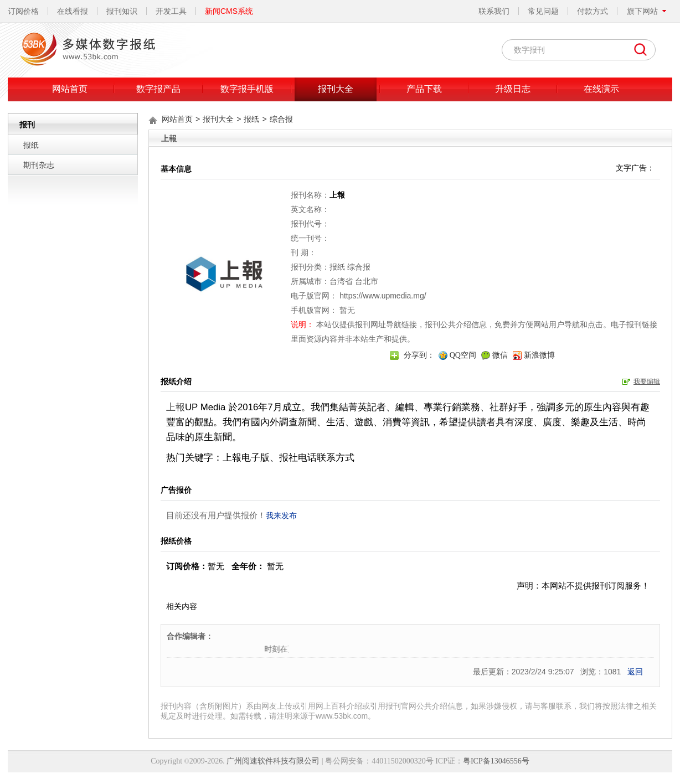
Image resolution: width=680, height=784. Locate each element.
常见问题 (543, 11)
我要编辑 (647, 381)
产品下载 (424, 89)
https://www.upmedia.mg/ (383, 296)
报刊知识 (122, 11)
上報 (176, 407)
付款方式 (593, 11)
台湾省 (341, 281)
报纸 (31, 145)
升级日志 (513, 89)
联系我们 (494, 11)
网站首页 (70, 89)
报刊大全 (336, 89)
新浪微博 (539, 355)
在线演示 (601, 89)
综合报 (281, 119)
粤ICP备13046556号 (496, 761)
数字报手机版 (247, 89)
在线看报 (73, 11)
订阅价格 (23, 11)
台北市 (367, 281)
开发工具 (171, 11)
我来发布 (281, 515)
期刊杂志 (39, 165)
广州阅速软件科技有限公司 (273, 761)
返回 (635, 672)
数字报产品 (158, 89)
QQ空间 (463, 355)
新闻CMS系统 (229, 11)
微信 (500, 355)
